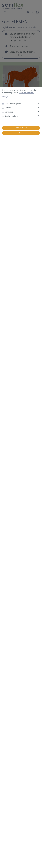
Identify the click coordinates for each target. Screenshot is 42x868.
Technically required (13, 104)
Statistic (8, 108)
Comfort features (12, 116)
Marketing (9, 112)
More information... (27, 93)
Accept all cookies (21, 128)
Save (21, 133)
